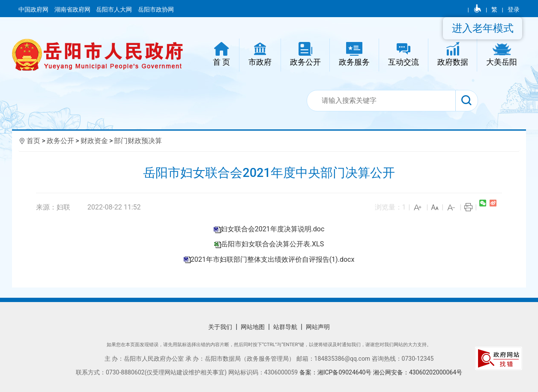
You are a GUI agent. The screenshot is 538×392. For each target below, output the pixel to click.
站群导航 (285, 327)
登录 (514, 9)
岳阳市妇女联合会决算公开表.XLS (272, 244)
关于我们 (220, 327)
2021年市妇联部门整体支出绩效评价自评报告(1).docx (273, 259)
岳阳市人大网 (115, 9)
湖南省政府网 (73, 9)
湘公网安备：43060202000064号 (418, 372)
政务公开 (60, 141)
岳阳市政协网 (156, 9)
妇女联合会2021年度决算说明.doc (273, 229)
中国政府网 (34, 9)
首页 (33, 141)
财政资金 (94, 141)
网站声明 (318, 327)
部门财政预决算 (138, 141)
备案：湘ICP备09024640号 (336, 372)
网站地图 (253, 327)
